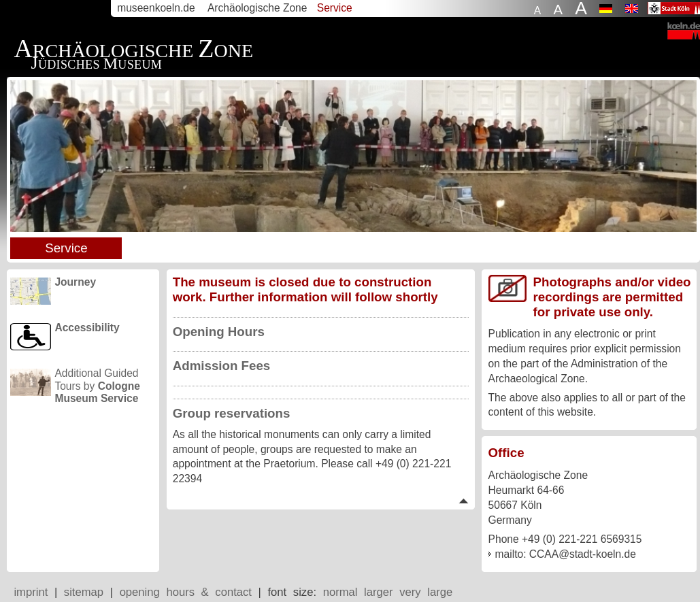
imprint (31, 592)
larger (379, 592)
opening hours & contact (186, 592)
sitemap (84, 592)
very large (426, 592)
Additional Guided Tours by (97, 382)
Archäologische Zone (257, 8)
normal (340, 592)
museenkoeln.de (156, 8)
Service (66, 248)
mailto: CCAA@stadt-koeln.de (566, 554)
